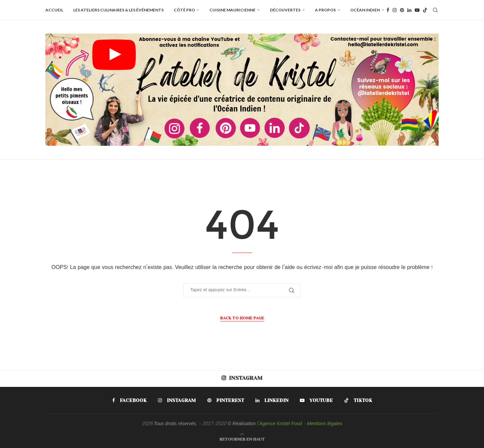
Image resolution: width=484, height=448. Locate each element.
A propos (325, 10)
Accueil (54, 10)
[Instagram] (395, 10)
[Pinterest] (402, 10)
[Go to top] (242, 439)
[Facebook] (388, 10)
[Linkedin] (409, 10)
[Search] (435, 10)
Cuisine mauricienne (232, 10)
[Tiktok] (425, 10)
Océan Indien (365, 10)
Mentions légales (325, 424)
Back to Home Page (242, 318)
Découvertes (285, 10)
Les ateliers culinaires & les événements (118, 10)
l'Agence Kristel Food (279, 424)
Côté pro (184, 10)
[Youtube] (417, 10)
